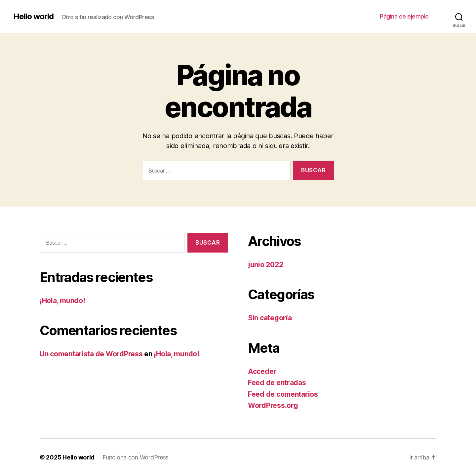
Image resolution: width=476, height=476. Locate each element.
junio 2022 (265, 265)
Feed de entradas (277, 383)
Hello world (33, 17)
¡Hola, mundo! (62, 301)
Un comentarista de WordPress (91, 354)
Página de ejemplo (404, 16)
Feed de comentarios (283, 394)
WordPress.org (273, 405)
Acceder (262, 371)
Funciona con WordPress (136, 457)
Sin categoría (270, 318)
